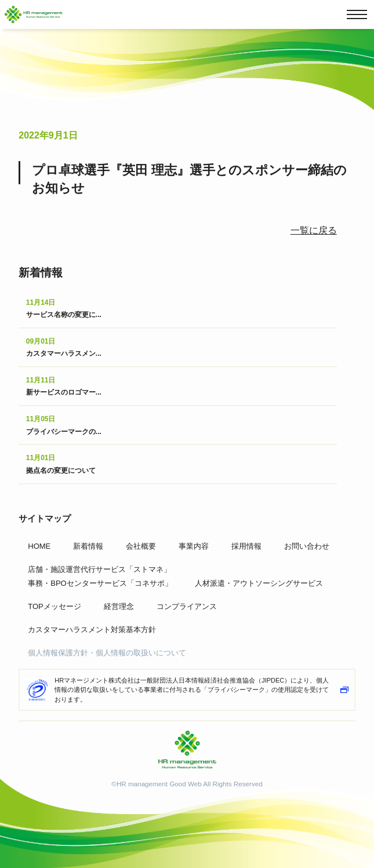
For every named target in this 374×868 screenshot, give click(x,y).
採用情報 (246, 546)
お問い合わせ (307, 546)
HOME (39, 546)
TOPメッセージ (55, 606)
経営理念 (119, 606)
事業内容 (194, 546)
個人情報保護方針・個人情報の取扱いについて (107, 653)
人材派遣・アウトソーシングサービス (259, 583)
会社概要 (141, 546)
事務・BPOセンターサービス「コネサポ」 (100, 583)
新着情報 (88, 546)
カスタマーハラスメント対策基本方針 (92, 630)
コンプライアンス (187, 606)
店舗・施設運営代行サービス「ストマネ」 (99, 569)
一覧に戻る (314, 230)
